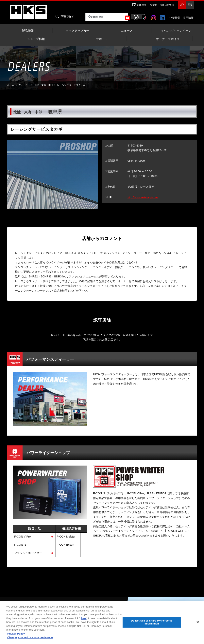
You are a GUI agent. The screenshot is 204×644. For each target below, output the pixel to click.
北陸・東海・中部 (44, 85)
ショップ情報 (36, 39)
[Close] (198, 622)
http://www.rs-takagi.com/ (143, 197)
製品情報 (28, 31)
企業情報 (175, 18)
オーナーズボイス (168, 39)
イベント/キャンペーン (176, 31)
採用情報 (188, 18)
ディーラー (24, 85)
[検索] (107, 17)
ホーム (11, 85)
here (84, 618)
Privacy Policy (16, 634)
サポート (102, 39)
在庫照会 (142, 5)
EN (190, 5)
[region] (102, 622)
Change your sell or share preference (30, 637)
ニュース (127, 31)
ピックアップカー (77, 31)
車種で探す (65, 17)
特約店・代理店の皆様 (162, 5)
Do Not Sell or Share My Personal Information (152, 622)
